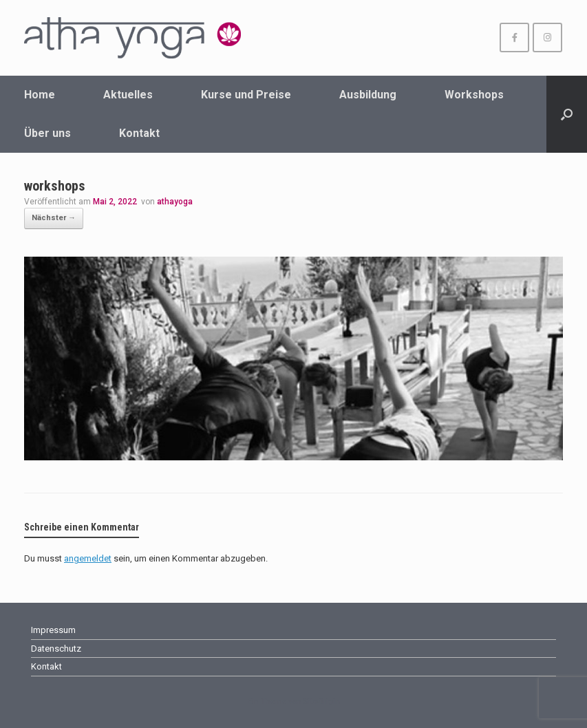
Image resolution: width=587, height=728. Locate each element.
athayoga (175, 202)
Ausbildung (368, 95)
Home (40, 95)
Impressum (53, 630)
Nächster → (54, 218)
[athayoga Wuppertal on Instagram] (547, 38)
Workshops (474, 95)
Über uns (47, 133)
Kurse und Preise (246, 95)
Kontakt (139, 133)
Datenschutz (56, 649)
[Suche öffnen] (567, 114)
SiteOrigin (322, 701)
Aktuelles (128, 95)
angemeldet (88, 558)
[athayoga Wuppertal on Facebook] (514, 38)
